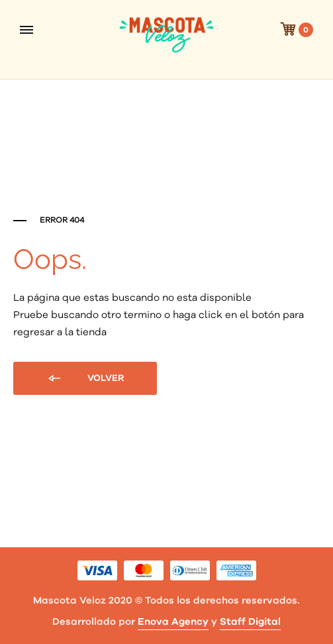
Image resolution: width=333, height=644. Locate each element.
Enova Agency (173, 622)
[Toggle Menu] (26, 30)
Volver (85, 379)
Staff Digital (250, 622)
